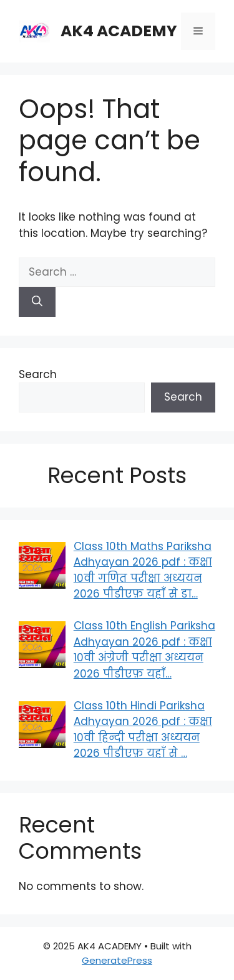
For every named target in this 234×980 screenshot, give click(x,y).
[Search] (37, 302)
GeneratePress (117, 960)
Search (38, 374)
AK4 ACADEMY (119, 31)
